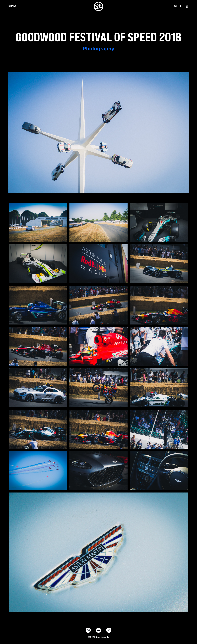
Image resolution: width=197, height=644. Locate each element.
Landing (12, 6)
